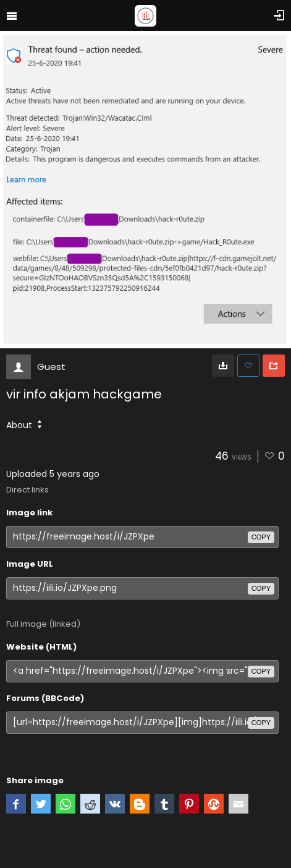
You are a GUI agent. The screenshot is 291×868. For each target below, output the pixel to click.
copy (261, 537)
